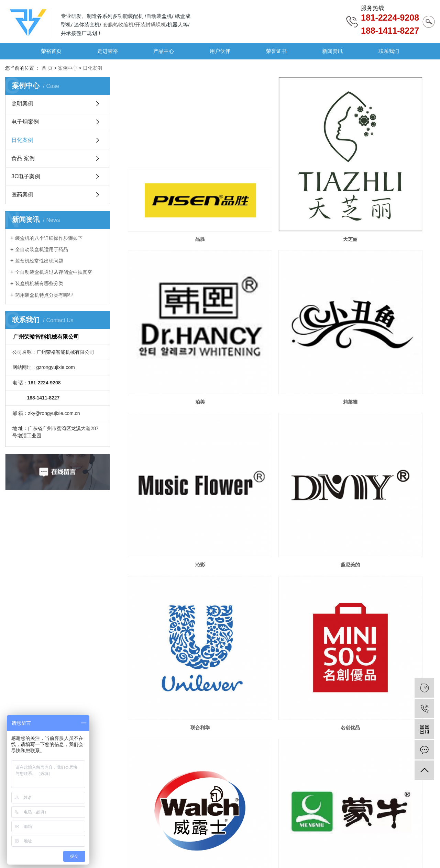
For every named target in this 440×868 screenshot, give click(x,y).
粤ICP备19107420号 (96, 854)
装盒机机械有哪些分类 (39, 283)
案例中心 (68, 68)
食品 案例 (23, 158)
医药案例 (22, 195)
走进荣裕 (108, 51)
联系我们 (389, 51)
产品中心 (164, 51)
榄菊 (386, 540)
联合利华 (177, 423)
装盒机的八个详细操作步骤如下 (49, 238)
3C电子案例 (26, 176)
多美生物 (386, 657)
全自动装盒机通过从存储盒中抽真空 (54, 272)
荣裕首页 (51, 51)
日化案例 (92, 68)
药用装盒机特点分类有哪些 (44, 295)
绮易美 (177, 774)
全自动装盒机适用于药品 (42, 249)
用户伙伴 (220, 51)
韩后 (177, 657)
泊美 (386, 190)
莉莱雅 (177, 306)
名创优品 (281, 423)
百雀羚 (281, 657)
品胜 (177, 190)
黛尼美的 (386, 306)
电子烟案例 (25, 122)
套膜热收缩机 (118, 25)
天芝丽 (281, 190)
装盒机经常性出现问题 (39, 261)
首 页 (47, 68)
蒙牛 (177, 540)
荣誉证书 (276, 51)
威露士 (386, 423)
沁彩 (281, 306)
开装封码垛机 (151, 25)
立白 (281, 540)
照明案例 (22, 104)
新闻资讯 (332, 51)
